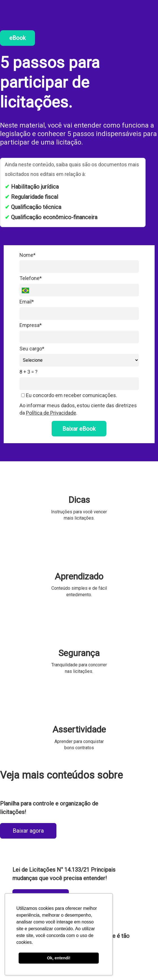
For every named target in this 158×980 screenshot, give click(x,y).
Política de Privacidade (51, 413)
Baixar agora (28, 831)
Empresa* (31, 325)
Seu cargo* (32, 349)
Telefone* (31, 278)
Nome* (28, 255)
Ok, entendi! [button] (59, 958)
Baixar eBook (79, 429)
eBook (17, 38)
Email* (27, 302)
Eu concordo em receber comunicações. (69, 395)
